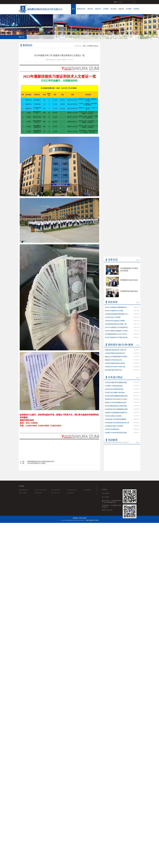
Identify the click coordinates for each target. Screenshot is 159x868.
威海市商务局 (38, 497)
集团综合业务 (81, 9)
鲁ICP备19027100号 (92, 520)
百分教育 (129, 9)
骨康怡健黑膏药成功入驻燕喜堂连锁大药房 (41, 476)
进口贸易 (113, 9)
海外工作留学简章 (56, 494)
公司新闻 (106, 9)
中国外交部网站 (23, 497)
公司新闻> (90, 60)
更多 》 (138, 165)
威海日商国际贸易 (24, 494)
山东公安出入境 (55, 497)
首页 (73, 9)
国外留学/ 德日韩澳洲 (40, 494)
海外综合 (90, 9)
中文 (115, 2)
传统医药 (121, 9)
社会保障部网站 (87, 494)
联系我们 (136, 9)
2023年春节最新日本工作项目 (36, 478)
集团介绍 (98, 9)
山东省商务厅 (70, 497)
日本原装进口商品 (72, 494)
